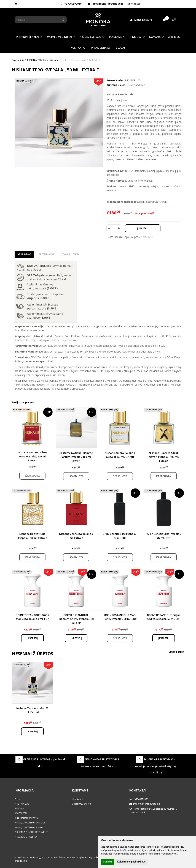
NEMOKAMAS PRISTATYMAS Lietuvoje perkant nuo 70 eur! (98, 762)
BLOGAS (121, 48)
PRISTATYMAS (22, 804)
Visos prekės (176, 652)
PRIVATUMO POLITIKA (26, 837)
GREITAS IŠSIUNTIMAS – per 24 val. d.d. (41, 762)
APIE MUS (174, 37)
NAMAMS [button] (155, 37)
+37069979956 (71, 4)
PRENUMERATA (101, 48)
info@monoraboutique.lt (105, 4)
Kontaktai (134, 4)
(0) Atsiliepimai (71, 254)
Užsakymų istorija (81, 804)
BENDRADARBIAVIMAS (26, 818)
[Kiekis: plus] (119, 228)
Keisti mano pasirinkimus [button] (131, 862)
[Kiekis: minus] (109, 228)
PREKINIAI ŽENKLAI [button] (28, 37)
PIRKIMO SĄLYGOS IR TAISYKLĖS (31, 832)
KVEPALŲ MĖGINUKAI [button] (59, 37)
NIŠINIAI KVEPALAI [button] (90, 37)
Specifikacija (47, 254)
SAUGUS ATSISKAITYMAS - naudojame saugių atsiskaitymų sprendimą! (155, 765)
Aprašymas (24, 254)
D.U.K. (18, 799)
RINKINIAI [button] (136, 37)
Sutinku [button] (108, 862)
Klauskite (148, 237)
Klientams (80, 790)
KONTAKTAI (78, 48)
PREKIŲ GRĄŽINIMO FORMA (29, 827)
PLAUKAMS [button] (116, 37)
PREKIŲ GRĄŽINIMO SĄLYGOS (30, 823)
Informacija (24, 790)
